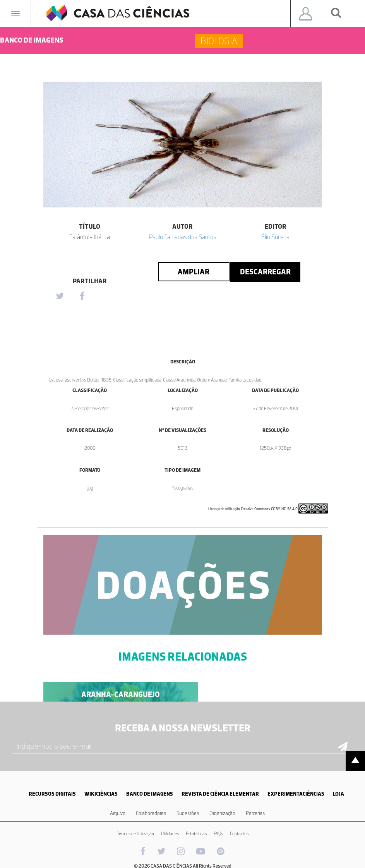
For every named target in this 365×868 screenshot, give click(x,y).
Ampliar (194, 272)
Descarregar (265, 272)
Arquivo (118, 813)
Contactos (239, 834)
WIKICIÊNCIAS (101, 794)
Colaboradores (151, 813)
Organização (222, 813)
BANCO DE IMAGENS (150, 794)
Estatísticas (196, 834)
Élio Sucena (275, 237)
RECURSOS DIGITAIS (52, 794)
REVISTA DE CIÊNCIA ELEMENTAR (220, 794)
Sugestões (188, 813)
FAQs (218, 834)
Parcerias (255, 813)
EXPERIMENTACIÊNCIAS (296, 794)
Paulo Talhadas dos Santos (183, 237)
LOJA (338, 794)
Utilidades (170, 834)
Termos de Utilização (135, 834)
